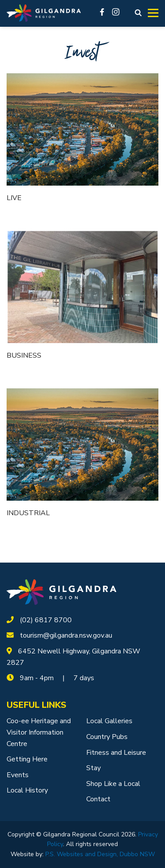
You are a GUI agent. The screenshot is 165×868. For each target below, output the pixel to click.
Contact (98, 799)
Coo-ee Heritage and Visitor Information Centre (39, 732)
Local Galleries (109, 721)
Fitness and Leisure (116, 753)
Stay (93, 768)
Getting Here (27, 759)
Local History (27, 790)
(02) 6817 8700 (46, 620)
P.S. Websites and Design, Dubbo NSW (100, 854)
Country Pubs (107, 737)
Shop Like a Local (113, 784)
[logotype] (62, 592)
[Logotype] (44, 13)
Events (18, 775)
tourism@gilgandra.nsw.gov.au (66, 635)
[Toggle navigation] (153, 13)
